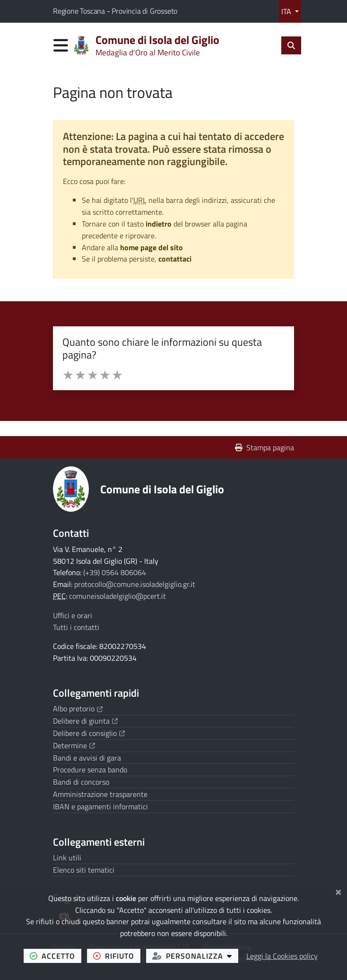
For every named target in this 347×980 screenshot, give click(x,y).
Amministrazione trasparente (100, 794)
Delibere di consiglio (89, 733)
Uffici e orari (73, 615)
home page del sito (152, 247)
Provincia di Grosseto (144, 11)
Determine (74, 745)
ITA (287, 11)
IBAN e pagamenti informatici (100, 806)
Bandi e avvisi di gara (87, 758)
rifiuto (117, 956)
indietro (159, 224)
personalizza (195, 956)
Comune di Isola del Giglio (162, 489)
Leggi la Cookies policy (282, 956)
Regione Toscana (80, 11)
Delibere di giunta (85, 721)
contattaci (175, 259)
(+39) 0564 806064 (115, 572)
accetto (56, 956)
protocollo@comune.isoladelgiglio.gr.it (135, 584)
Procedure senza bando (90, 770)
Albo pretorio (78, 709)
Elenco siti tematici (84, 870)
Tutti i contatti (76, 627)
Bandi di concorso (81, 782)
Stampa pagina (265, 447)
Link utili (67, 857)
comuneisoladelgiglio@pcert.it (117, 596)
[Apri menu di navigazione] (61, 45)
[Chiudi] (338, 891)
